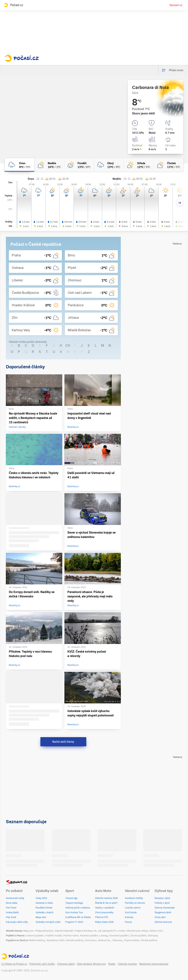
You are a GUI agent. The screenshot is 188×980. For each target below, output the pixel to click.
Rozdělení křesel (44, 908)
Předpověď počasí (44, 931)
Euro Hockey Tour (74, 913)
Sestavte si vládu (44, 903)
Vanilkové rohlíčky (134, 898)
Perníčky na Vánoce (135, 903)
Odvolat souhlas (127, 964)
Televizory (117, 940)
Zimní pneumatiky (104, 913)
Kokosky (129, 917)
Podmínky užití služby (42, 964)
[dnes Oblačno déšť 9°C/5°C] (19, 165)
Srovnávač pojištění (119, 936)
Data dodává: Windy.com (91, 964)
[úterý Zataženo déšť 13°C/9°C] (109, 165)
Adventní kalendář (64, 931)
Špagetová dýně (163, 913)
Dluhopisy (153, 936)
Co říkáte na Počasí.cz (14, 964)
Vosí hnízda (131, 913)
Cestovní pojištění (35, 936)
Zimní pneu (91, 940)
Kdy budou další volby (17, 922)
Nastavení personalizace (154, 964)
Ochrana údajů (66, 964)
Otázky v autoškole (105, 908)
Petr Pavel (11, 908)
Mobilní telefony (37, 940)
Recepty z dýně (162, 898)
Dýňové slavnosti (163, 922)
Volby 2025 (41, 898)
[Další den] (180, 203)
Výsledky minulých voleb (48, 922)
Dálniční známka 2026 (106, 898)
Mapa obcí (41, 917)
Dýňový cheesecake (165, 908)
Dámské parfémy (75, 940)
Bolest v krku (156, 931)
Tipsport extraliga (74, 903)
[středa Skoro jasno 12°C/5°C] (139, 165)
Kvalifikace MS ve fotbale (78, 917)
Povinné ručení (71, 936)
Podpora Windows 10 (85, 931)
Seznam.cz (176, 5)
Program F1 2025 (74, 922)
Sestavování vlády (15, 898)
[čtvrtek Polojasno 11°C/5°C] (169, 165)
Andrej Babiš (12, 913)
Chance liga (71, 898)
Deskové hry (104, 940)
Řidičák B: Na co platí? (106, 903)
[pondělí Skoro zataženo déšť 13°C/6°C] (79, 165)
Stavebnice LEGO (56, 940)
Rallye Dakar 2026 (104, 922)
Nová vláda (12, 903)
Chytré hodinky (132, 940)
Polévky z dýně (162, 903)
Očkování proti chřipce (137, 931)
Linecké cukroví (133, 908)
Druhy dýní (160, 917)
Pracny (128, 922)
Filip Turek (11, 917)
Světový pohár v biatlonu (78, 908)
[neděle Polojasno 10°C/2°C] (49, 165)
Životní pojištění (138, 936)
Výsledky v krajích (45, 913)
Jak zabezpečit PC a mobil (111, 931)
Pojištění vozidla (54, 936)
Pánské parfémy (149, 940)
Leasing (104, 936)
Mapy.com (28, 931)
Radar (112, 964)
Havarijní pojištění (89, 936)
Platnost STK (102, 917)
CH (68, 345)
